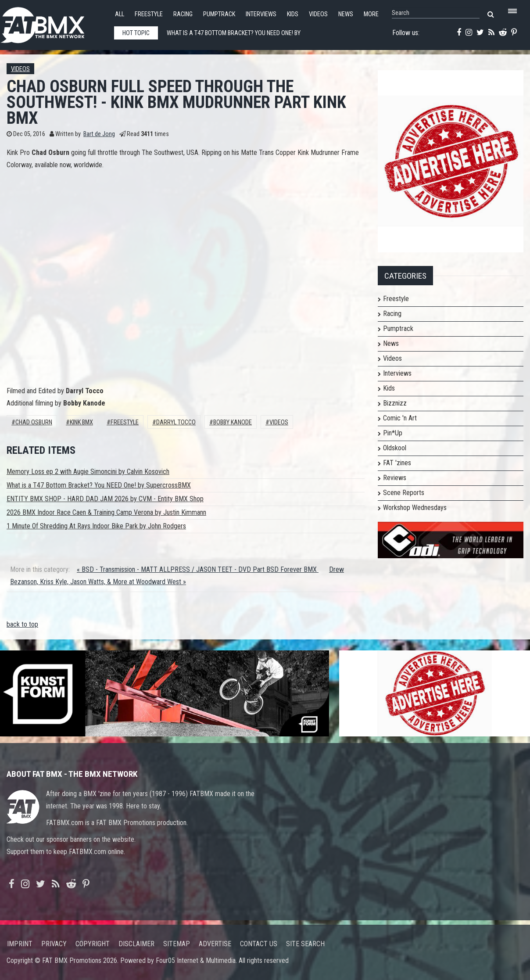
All (120, 14)
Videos (318, 14)
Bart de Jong (99, 134)
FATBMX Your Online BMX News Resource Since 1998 (53, 23)
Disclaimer (136, 944)
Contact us (259, 944)
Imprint (20, 944)
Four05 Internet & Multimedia (196, 960)
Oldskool (395, 448)
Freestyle (149, 14)
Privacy (54, 944)
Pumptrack (219, 14)
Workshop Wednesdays (415, 508)
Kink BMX (81, 422)
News (346, 14)
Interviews (261, 14)
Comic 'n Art (400, 418)
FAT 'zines (397, 463)
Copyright (93, 944)
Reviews (395, 478)
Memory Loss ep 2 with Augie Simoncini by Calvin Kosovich (88, 472)
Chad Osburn (34, 422)
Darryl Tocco (176, 422)
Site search (305, 944)
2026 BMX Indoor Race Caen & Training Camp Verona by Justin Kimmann (106, 512)
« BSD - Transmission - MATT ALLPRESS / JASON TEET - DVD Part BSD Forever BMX (198, 569)
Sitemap (177, 944)
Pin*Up (393, 433)
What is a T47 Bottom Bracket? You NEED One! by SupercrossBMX (99, 485)
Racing (183, 14)
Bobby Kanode (233, 422)
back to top (22, 624)
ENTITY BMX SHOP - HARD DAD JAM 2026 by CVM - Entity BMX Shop (105, 499)
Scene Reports (404, 493)
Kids (293, 14)
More (371, 14)
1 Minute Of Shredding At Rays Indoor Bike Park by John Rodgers (96, 526)
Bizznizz (395, 403)
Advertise (215, 944)
